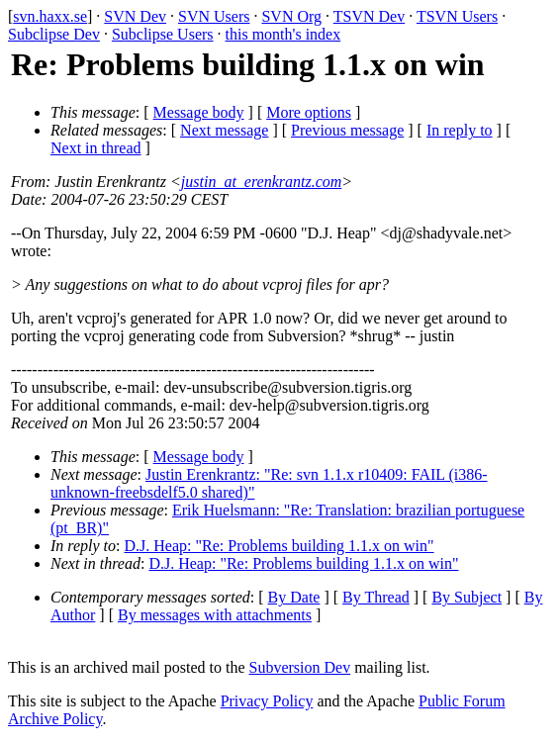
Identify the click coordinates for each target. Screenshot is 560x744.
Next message (224, 130)
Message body (199, 112)
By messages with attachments (215, 615)
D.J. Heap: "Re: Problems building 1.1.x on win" (280, 546)
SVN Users (214, 16)
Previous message (347, 130)
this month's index (283, 34)
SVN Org (291, 16)
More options (309, 112)
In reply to (460, 130)
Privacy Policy (267, 701)
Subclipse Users (163, 34)
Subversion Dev (300, 667)
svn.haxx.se (50, 16)
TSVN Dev (369, 16)
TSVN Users (457, 16)
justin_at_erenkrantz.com (262, 182)
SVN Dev (135, 16)
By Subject (467, 597)
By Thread (376, 597)
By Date (294, 597)
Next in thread (96, 148)
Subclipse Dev (54, 34)
